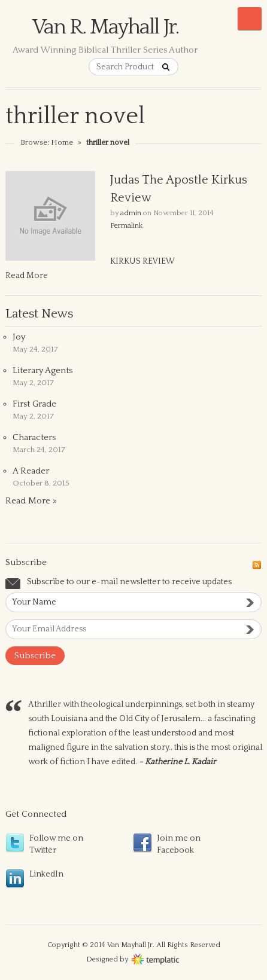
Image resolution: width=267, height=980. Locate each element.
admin (131, 213)
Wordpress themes (155, 958)
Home (62, 142)
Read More (27, 276)
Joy (19, 337)
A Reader (31, 471)
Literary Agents (43, 370)
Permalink (126, 226)
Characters (34, 437)
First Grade (34, 404)
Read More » (31, 501)
